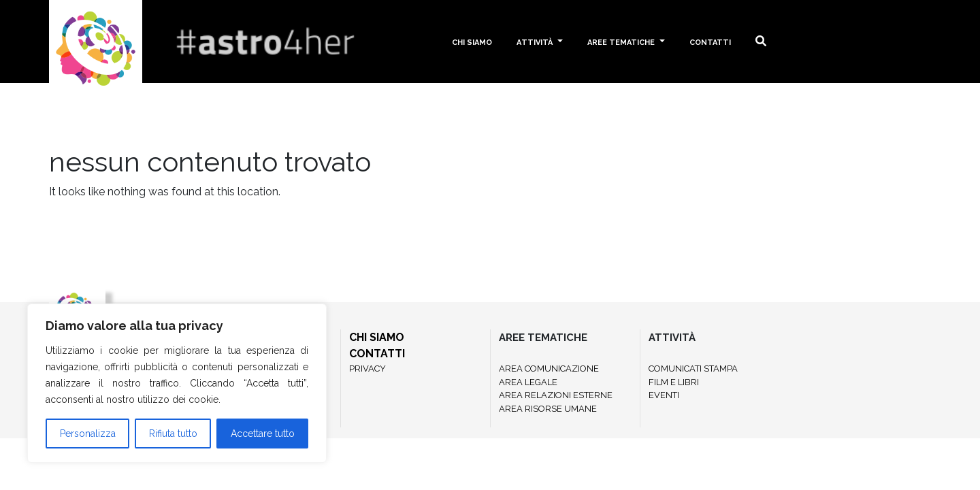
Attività (536, 41)
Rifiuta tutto (173, 434)
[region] (177, 383)
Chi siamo (472, 41)
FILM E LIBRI (674, 382)
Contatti (710, 41)
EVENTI (664, 395)
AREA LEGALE (528, 382)
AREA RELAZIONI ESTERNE (556, 395)
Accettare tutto (263, 434)
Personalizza (88, 434)
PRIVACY (367, 369)
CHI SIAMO (377, 337)
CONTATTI (377, 354)
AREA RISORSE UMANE (548, 409)
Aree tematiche (622, 41)
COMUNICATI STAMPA (693, 369)
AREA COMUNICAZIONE (549, 369)
